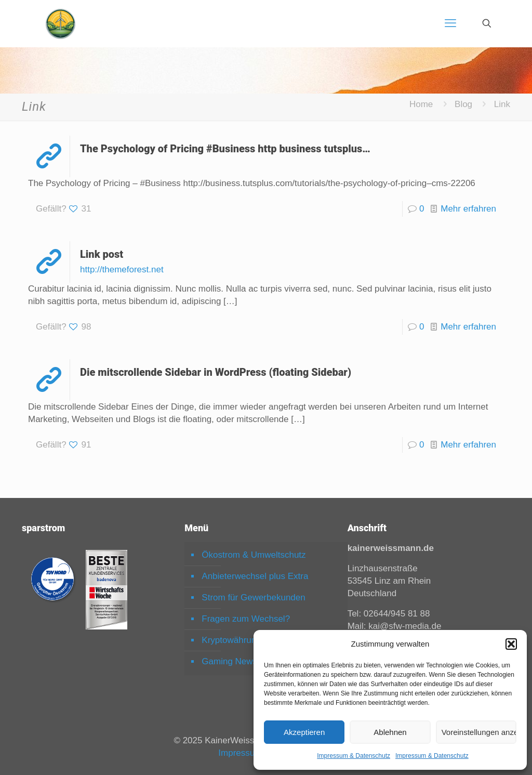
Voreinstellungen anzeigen (479, 732)
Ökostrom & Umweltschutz (254, 555)
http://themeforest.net (122, 270)
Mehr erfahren (468, 209)
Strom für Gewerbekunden (253, 597)
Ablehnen (390, 732)
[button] (511, 644)
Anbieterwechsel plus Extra (255, 576)
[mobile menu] (450, 23)
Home (421, 104)
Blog (463, 104)
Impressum (240, 753)
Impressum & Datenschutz (354, 756)
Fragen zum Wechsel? (246, 619)
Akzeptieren (304, 732)
